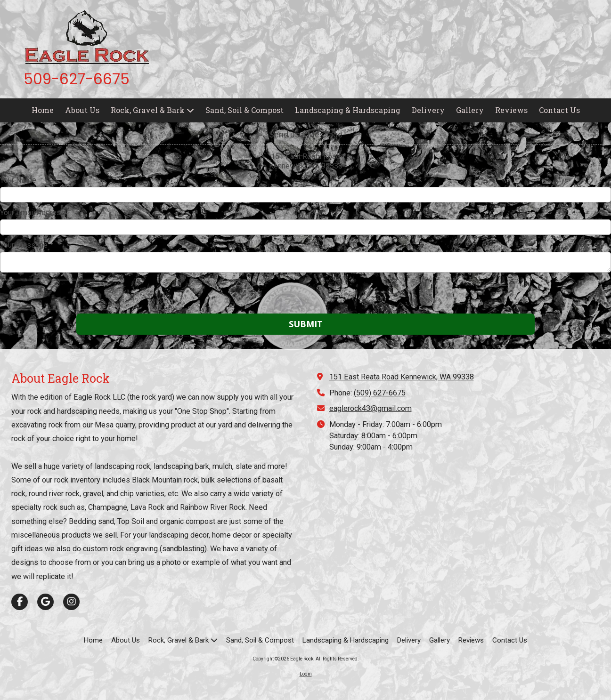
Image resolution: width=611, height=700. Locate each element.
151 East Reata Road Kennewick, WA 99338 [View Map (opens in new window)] (402, 377)
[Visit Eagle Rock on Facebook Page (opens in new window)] (20, 602)
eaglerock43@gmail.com (371, 408)
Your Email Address (33, 213)
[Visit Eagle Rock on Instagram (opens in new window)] (71, 602)
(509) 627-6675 (380, 393)
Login (306, 674)
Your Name (18, 180)
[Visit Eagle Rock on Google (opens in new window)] (45, 602)
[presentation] (60, 295)
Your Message (24, 245)
